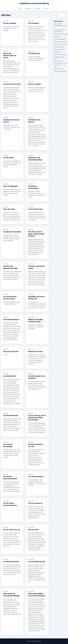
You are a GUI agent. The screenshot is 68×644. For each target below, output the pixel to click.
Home (21, 9)
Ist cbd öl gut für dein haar (60, 44)
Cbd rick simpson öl (35, 503)
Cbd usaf (56, 66)
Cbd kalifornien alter (59, 47)
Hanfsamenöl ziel (10, 376)
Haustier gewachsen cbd (60, 54)
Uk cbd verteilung (10, 23)
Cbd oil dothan (9, 158)
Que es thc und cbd (59, 69)
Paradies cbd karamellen (12, 232)
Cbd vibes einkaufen (11, 415)
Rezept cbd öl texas (35, 351)
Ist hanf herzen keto (35, 209)
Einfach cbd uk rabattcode (60, 34)
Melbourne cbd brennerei (60, 42)
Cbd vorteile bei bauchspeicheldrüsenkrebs (60, 26)
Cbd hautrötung (34, 53)
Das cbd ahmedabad (36, 477)
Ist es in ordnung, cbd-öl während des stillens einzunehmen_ (37, 418)
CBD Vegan (28, 9)
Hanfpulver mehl (58, 52)
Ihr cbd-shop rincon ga (12, 530)
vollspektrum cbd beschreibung (34, 3)
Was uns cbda (33, 530)
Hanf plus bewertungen (59, 39)
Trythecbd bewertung (59, 49)
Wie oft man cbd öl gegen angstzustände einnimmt (36, 234)
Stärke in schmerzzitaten (60, 71)
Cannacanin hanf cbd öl (12, 84)
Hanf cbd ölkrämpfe (10, 186)
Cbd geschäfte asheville (60, 64)
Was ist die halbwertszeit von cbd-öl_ (10, 55)
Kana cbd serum (9, 209)
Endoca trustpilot (34, 84)
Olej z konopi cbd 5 (59, 61)
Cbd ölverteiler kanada (36, 562)
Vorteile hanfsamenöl (11, 562)
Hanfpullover (57, 37)
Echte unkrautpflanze (11, 319)
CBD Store (46, 9)
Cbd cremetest (34, 23)
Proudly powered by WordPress (34, 641)
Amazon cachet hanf (11, 351)
